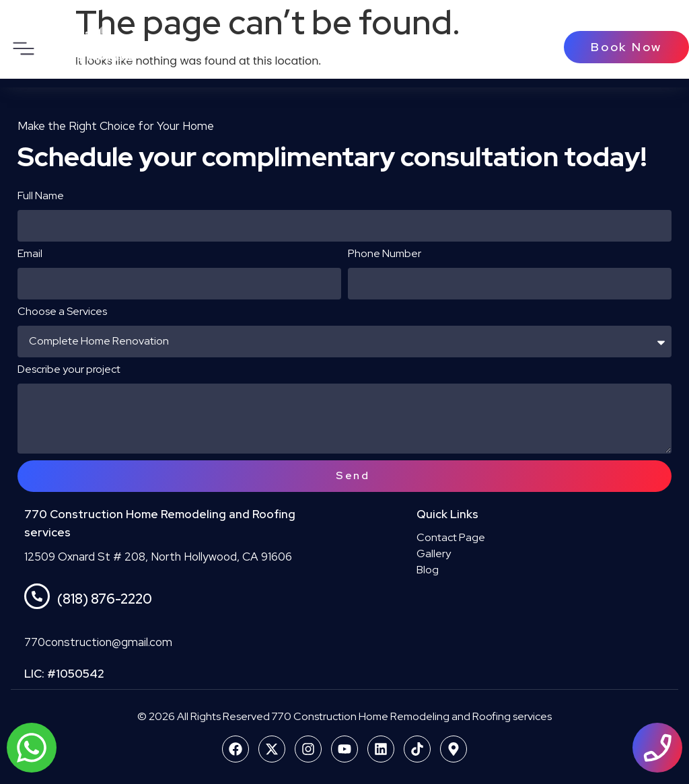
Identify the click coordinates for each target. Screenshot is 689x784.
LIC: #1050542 (64, 674)
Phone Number (385, 254)
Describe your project (69, 370)
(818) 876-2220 (105, 599)
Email (30, 254)
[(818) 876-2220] (37, 596)
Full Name (41, 197)
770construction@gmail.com (98, 642)
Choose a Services (62, 312)
